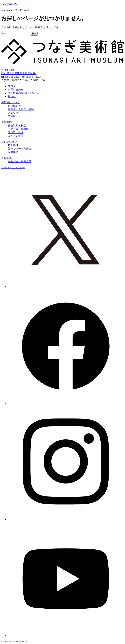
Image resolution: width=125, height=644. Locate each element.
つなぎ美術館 (9, 4)
